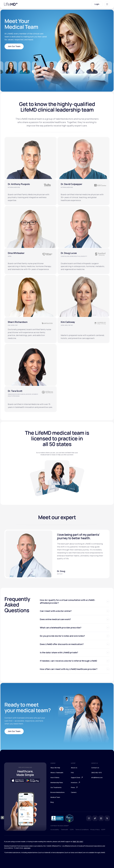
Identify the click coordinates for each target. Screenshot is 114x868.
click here (27, 848)
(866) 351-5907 (78, 842)
